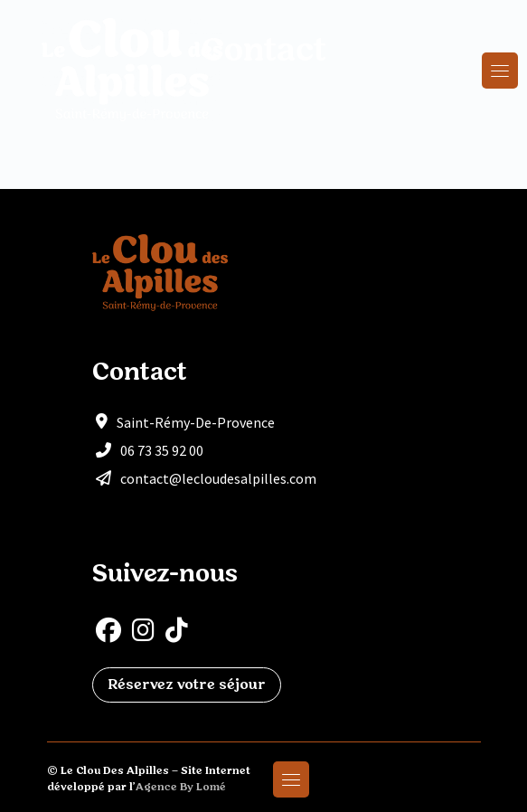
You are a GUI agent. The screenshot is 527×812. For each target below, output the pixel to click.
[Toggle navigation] (500, 71)
